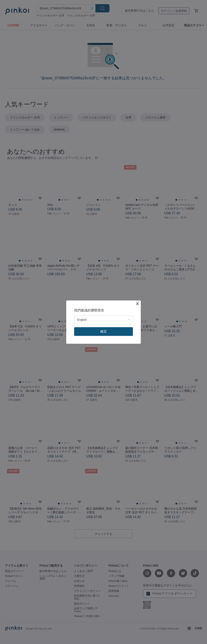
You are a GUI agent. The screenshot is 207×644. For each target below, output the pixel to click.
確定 (103, 331)
